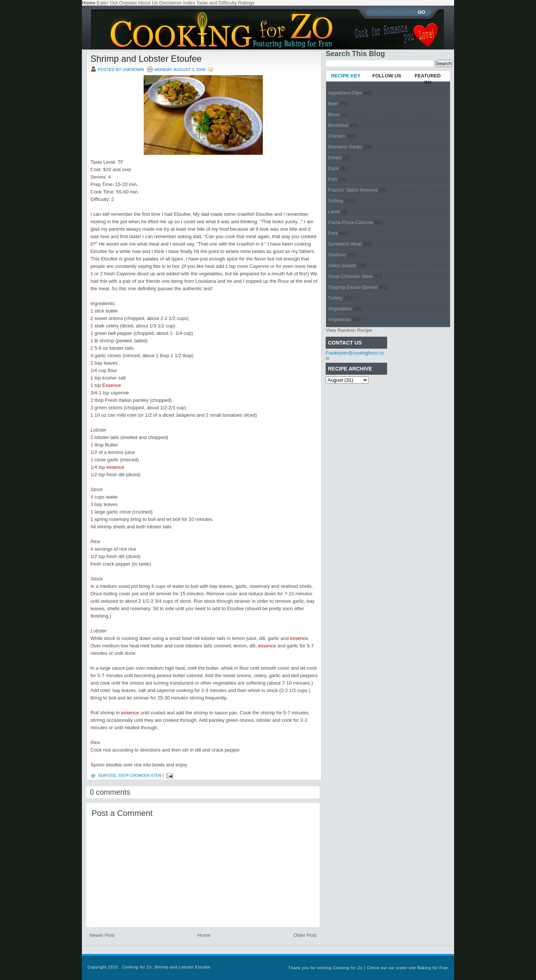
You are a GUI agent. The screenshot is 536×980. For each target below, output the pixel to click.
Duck (334, 168)
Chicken (337, 136)
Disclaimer (171, 3)
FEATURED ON (428, 79)
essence (115, 467)
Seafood (107, 776)
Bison (334, 114)
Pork (333, 233)
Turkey (335, 298)
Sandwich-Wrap (345, 244)
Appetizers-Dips (345, 93)
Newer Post (102, 935)
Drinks (335, 158)
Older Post (305, 935)
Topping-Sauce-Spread (353, 287)
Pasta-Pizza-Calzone (350, 222)
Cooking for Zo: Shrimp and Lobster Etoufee (166, 967)
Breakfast (338, 125)
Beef (333, 104)
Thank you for (303, 968)
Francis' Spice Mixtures (353, 190)
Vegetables (340, 309)
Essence (112, 385)
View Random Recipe (349, 330)
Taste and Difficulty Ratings (225, 3)
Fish (333, 179)
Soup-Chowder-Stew (140, 776)
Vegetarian (339, 319)
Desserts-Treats (345, 147)
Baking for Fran (433, 968)
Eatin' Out (107, 3)
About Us (148, 3)
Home (204, 935)
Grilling (335, 201)
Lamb (334, 212)
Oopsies (128, 3)
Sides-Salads (342, 265)
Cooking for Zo (348, 968)
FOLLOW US (387, 76)
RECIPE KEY (346, 76)
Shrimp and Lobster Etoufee (146, 59)
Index (189, 3)
